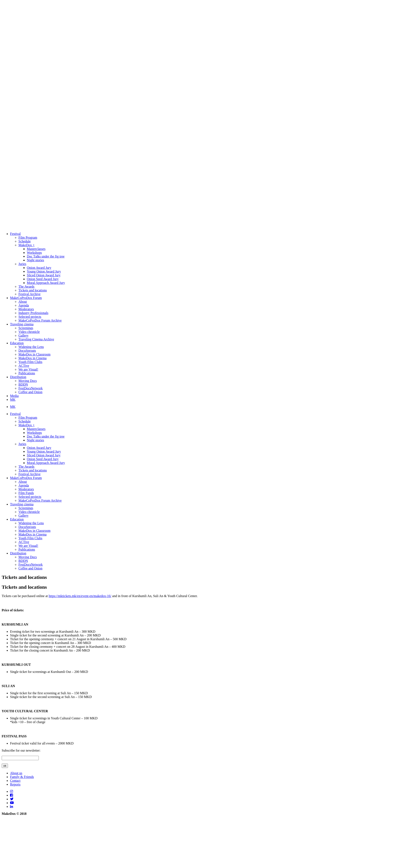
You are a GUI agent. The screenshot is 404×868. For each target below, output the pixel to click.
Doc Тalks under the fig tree (46, 256)
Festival (15, 234)
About (23, 302)
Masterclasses (36, 249)
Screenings (26, 328)
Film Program (28, 238)
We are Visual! (28, 369)
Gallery (23, 335)
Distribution (18, 377)
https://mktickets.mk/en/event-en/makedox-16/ (80, 596)
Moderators (26, 309)
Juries (22, 264)
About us (16, 773)
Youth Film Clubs (30, 362)
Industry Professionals (33, 313)
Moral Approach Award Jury (46, 283)
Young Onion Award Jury (44, 271)
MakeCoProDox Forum (26, 298)
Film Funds (26, 493)
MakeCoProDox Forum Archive (40, 320)
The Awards (26, 287)
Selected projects (30, 317)
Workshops (34, 253)
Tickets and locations (33, 290)
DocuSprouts (27, 351)
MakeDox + (27, 245)
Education (17, 343)
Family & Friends (22, 777)
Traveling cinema (22, 324)
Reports (15, 784)
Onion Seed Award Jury (43, 279)
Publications (27, 373)
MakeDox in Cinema (32, 358)
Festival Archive (29, 294)
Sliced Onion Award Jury (44, 275)
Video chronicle (29, 332)
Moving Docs (28, 381)
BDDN (23, 384)
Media (14, 396)
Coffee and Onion (30, 392)
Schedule (25, 241)
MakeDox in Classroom (34, 354)
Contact (15, 781)
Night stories (35, 260)
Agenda (24, 305)
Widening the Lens (31, 347)
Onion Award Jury (39, 268)
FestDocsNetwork (31, 388)
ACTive (24, 366)
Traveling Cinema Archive (36, 339)
